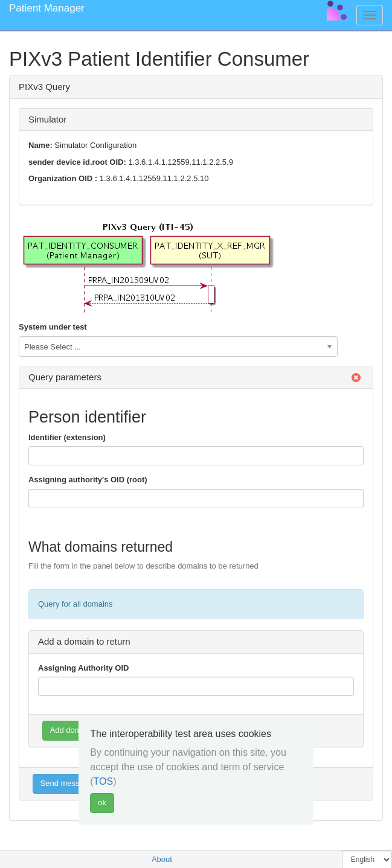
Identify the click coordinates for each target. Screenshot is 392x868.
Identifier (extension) (67, 437)
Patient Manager (47, 8)
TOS (104, 781)
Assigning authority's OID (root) (88, 480)
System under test (53, 327)
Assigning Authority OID (83, 668)
